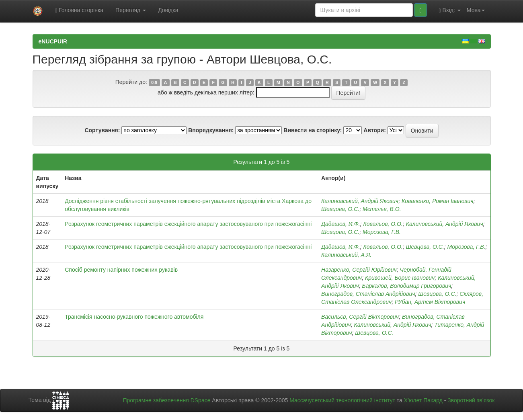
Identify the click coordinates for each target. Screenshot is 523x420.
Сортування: (102, 130)
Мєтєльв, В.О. (382, 209)
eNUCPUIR (53, 41)
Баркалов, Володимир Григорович (407, 286)
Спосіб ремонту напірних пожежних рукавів (121, 270)
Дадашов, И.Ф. (341, 224)
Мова (476, 10)
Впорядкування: (211, 130)
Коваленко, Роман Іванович (438, 201)
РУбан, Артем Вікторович (430, 302)
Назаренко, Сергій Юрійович (359, 270)
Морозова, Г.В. (382, 232)
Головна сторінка (79, 10)
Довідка (168, 10)
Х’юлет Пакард (423, 400)
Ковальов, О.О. (383, 224)
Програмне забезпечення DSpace (166, 400)
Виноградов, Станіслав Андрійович (368, 294)
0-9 (154, 82)
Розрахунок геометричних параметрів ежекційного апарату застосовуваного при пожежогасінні (188, 224)
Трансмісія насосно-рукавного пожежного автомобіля (134, 317)
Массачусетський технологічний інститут (342, 400)
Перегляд (131, 10)
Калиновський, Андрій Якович (360, 201)
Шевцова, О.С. (340, 209)
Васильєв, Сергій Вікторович (360, 317)
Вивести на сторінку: (313, 130)
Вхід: (450, 10)
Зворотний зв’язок (471, 400)
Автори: (375, 130)
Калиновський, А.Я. (346, 255)
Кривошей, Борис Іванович (400, 278)
